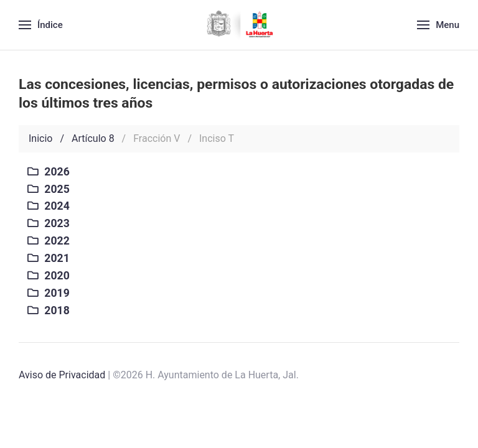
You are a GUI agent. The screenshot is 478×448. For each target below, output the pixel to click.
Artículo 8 (93, 138)
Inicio (40, 138)
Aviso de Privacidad (62, 375)
